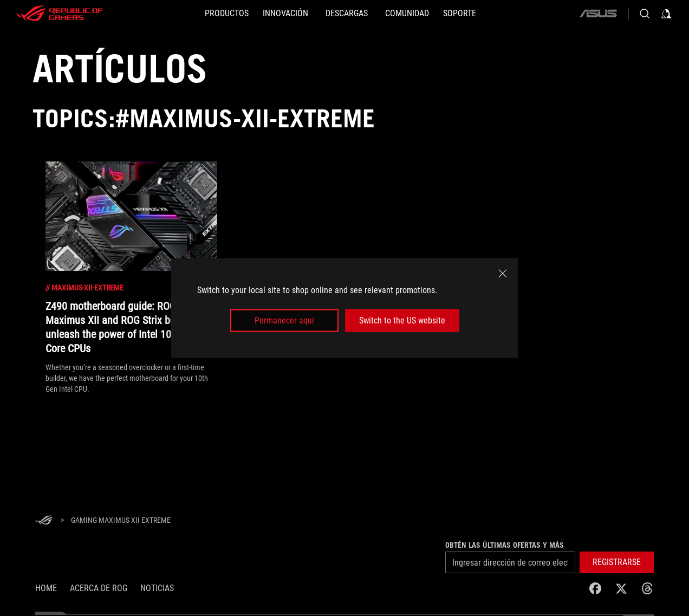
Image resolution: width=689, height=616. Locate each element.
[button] (617, 562)
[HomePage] (44, 521)
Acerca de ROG (99, 588)
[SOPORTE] (460, 14)
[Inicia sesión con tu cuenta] (666, 14)
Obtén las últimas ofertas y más (505, 545)
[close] (503, 273)
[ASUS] (598, 14)
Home (46, 588)
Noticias (157, 588)
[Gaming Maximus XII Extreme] (121, 521)
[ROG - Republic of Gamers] (60, 14)
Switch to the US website (402, 320)
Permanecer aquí (284, 320)
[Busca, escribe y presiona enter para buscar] (645, 14)
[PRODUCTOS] (227, 14)
